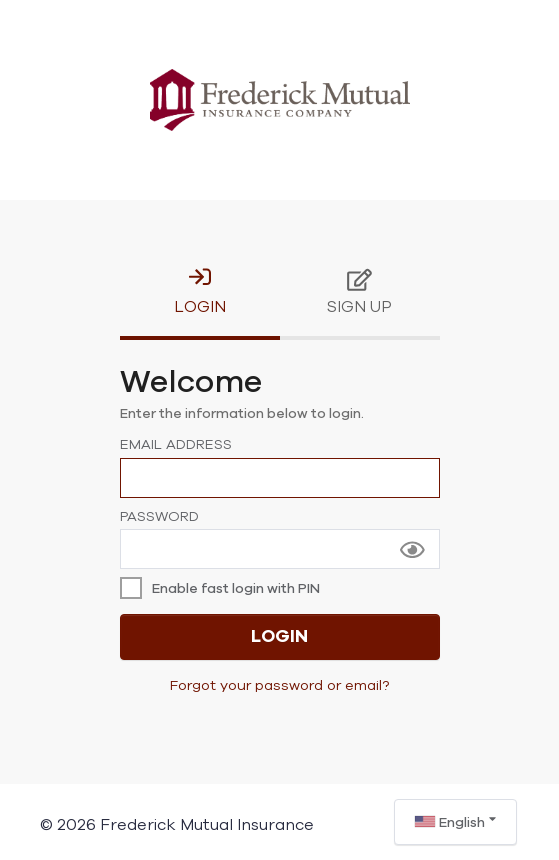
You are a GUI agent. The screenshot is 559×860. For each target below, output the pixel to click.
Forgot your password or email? (279, 686)
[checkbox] (225, 589)
